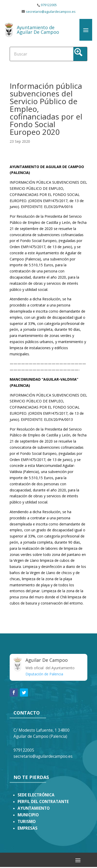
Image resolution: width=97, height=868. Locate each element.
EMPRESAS (27, 828)
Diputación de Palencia (44, 674)
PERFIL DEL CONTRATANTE (43, 802)
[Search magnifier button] (80, 54)
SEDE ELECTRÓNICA (36, 795)
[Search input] (29, 54)
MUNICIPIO (28, 815)
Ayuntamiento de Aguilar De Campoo (38, 30)
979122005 (49, 5)
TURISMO (27, 822)
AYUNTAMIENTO (34, 808)
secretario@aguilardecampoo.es (51, 12)
